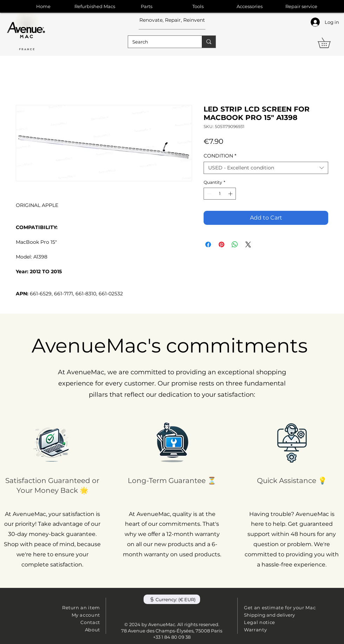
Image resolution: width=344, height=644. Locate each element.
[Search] (160, 42)
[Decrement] (209, 194)
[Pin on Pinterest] (221, 244)
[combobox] (266, 168)
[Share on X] (248, 244)
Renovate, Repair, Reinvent (172, 20)
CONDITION (220, 156)
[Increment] (231, 194)
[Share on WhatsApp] (235, 244)
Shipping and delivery (269, 615)
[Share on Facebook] (208, 244)
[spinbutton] (220, 194)
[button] (329, 43)
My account (86, 615)
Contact (90, 622)
